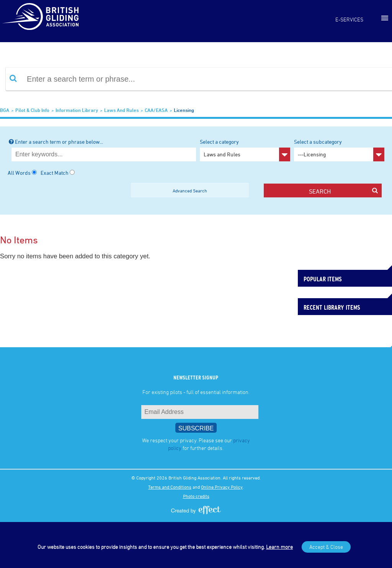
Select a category (245, 150)
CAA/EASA (156, 110)
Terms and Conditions (170, 487)
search (343, 191)
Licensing (184, 110)
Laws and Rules (121, 110)
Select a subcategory (339, 150)
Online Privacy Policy (222, 487)
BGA (5, 110)
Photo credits (196, 496)
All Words (19, 173)
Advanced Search (190, 190)
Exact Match (55, 173)
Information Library (77, 110)
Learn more (279, 547)
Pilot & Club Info (32, 110)
